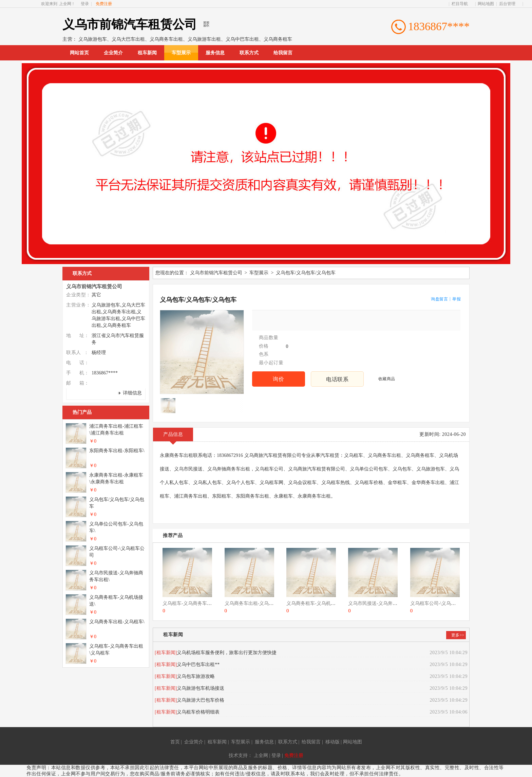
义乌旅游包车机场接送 (201, 688)
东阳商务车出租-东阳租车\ (117, 451)
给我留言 (283, 53)
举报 (457, 299)
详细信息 (132, 393)
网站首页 (79, 53)
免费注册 (294, 755)
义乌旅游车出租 (204, 39)
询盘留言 (439, 299)
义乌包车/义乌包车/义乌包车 (306, 273)
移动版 (332, 742)
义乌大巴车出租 (128, 39)
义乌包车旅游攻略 (196, 676)
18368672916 (231, 455)
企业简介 (113, 53)
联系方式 (249, 53)
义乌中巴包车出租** (198, 664)
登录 (85, 4)
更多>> (458, 635)
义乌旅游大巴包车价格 (201, 700)
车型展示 (181, 53)
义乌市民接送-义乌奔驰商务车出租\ (385, 603)
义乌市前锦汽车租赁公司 (216, 273)
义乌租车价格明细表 (198, 712)
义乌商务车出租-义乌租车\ (252, 603)
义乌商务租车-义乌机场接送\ (316, 603)
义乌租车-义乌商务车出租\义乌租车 (200, 603)
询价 (278, 379)
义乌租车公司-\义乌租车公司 (440, 603)
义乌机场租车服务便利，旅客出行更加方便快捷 (227, 653)
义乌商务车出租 (166, 39)
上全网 (65, 4)
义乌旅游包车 (93, 39)
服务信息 (215, 53)
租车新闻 (147, 53)
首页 (175, 742)
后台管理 (507, 4)
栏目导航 (460, 4)
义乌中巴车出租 (242, 39)
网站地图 (486, 4)
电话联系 (337, 379)
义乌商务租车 (278, 39)
